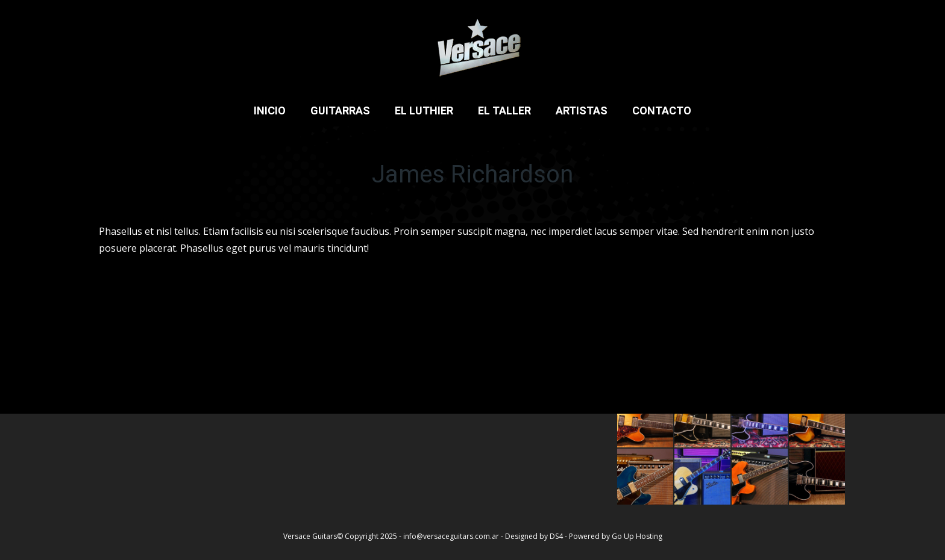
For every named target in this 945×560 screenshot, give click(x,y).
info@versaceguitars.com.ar (451, 536)
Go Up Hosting (637, 536)
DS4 (557, 536)
